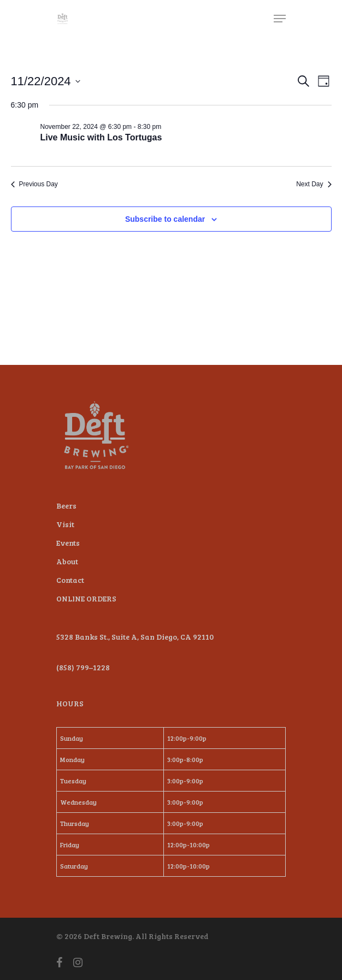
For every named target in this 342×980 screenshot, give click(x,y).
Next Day (314, 184)
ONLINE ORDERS (86, 598)
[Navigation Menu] (280, 19)
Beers (66, 506)
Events (68, 543)
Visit (65, 524)
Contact (70, 580)
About (67, 561)
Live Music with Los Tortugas (101, 137)
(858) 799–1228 (83, 667)
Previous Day (34, 184)
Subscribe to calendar (165, 219)
